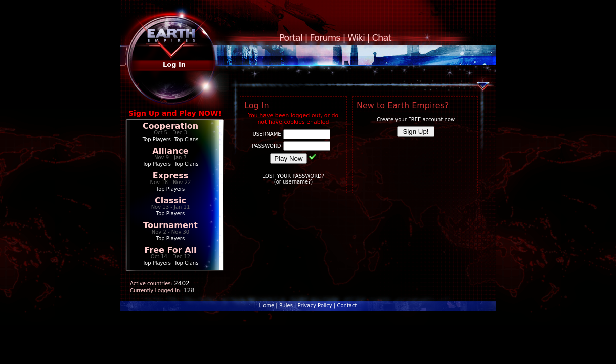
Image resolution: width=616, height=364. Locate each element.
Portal (291, 38)
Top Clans (187, 139)
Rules (286, 306)
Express (171, 176)
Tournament (170, 225)
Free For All (170, 250)
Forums (325, 38)
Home (267, 306)
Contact (347, 306)
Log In (174, 64)
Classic (170, 200)
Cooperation (170, 126)
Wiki (356, 38)
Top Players (157, 139)
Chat (382, 38)
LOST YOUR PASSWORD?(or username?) (293, 179)
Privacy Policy (315, 306)
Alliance (170, 151)
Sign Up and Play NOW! (175, 113)
